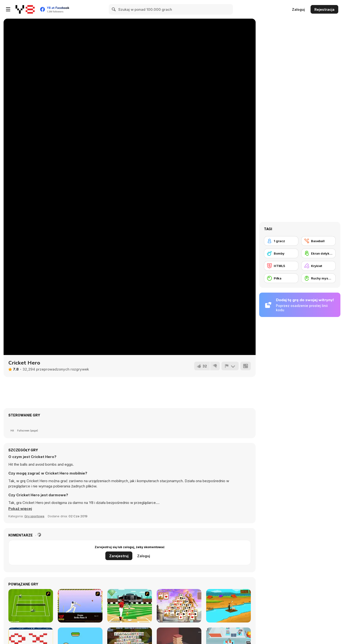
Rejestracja (324, 9)
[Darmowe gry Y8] (25, 9)
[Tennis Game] (31, 606)
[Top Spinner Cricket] (80, 606)
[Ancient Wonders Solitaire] (179, 606)
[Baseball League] (130, 606)
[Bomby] (281, 253)
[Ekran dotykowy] (318, 253)
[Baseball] (318, 241)
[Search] (114, 9)
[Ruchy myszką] (318, 278)
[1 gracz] (281, 241)
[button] (20, 509)
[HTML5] (281, 266)
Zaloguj (298, 9)
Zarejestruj (119, 556)
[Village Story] (228, 606)
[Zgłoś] (230, 366)
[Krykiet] (318, 266)
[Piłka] (281, 278)
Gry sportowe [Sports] (34, 516)
